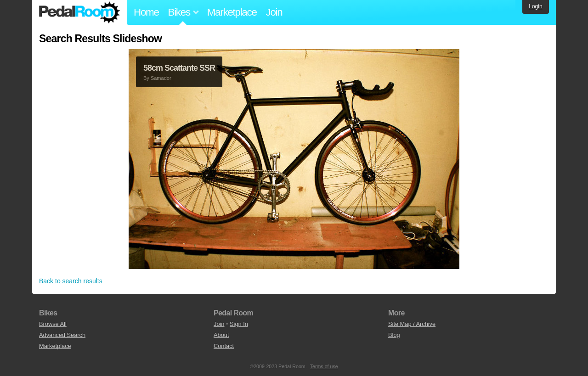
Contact (224, 346)
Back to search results (71, 281)
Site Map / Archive (412, 324)
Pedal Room (79, 12)
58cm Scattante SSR (179, 68)
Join (274, 12)
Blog (394, 335)
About (221, 335)
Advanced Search (62, 335)
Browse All (53, 324)
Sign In (239, 324)
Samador (161, 78)
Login (535, 6)
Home (146, 12)
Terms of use (324, 366)
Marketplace (232, 12)
